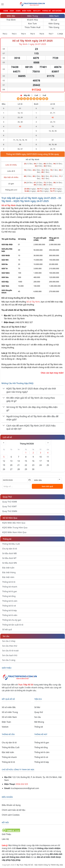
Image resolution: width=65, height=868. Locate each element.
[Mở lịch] (29, 480)
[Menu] (2, 4)
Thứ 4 (23, 34)
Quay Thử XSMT (9, 506)
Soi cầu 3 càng (9, 660)
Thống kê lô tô (9, 582)
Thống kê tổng (9, 596)
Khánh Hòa (32, 20)
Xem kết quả (47, 486)
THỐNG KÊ (46, 11)
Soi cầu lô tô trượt (10, 651)
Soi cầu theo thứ (10, 646)
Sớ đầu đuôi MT (9, 558)
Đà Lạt (54, 20)
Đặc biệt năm (8, 577)
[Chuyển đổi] (4, 389)
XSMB (6, 11)
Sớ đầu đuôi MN (10, 563)
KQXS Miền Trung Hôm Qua (15, 528)
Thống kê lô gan (10, 591)
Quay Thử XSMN (10, 511)
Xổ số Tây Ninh (33, 302)
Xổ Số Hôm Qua (10, 518)
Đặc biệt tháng (9, 572)
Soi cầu (6, 636)
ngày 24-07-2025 (38, 44)
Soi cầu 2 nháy (9, 641)
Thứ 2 (5, 34)
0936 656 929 (22, 784)
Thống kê (7, 539)
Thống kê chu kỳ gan (12, 620)
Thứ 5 (33, 34)
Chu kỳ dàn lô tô (10, 549)
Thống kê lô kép (9, 610)
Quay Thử (7, 497)
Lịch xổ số (7, 437)
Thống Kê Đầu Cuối (11, 544)
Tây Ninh (23, 44)
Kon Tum (32, 24)
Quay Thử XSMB (10, 502)
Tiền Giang (54, 27)
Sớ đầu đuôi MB (9, 553)
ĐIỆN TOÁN (27, 11)
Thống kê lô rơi (9, 606)
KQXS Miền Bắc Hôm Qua (14, 523)
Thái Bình (11, 20)
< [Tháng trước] (4, 443)
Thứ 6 (42, 34)
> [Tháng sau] (48, 443)
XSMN (18, 11)
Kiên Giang (54, 24)
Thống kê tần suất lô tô (13, 625)
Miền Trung (32, 16)
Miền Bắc (11, 16)
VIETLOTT (37, 11)
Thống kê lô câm (10, 601)
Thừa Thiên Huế (32, 27)
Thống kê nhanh (10, 587)
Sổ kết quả (7, 629)
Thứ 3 (14, 34)
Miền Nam (54, 16)
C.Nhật (60, 34)
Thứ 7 (51, 34)
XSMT (12, 11)
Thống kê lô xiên (10, 615)
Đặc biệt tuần (8, 568)
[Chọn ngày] (17, 480)
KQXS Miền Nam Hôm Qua (14, 532)
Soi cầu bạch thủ (10, 655)
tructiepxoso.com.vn (43, 214)
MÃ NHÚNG (57, 11)
